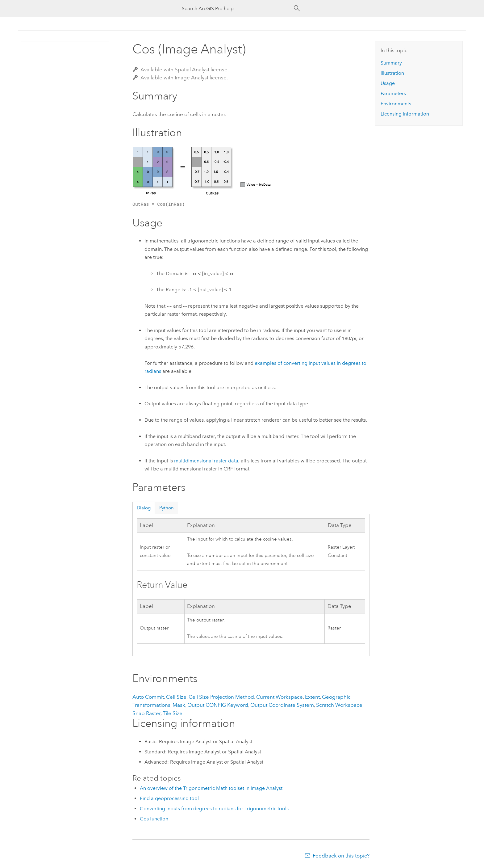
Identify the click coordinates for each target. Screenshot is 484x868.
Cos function (154, 819)
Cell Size (176, 697)
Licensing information (405, 114)
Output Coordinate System (282, 705)
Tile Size (173, 713)
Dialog (144, 508)
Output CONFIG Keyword (218, 705)
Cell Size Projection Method (221, 697)
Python (167, 508)
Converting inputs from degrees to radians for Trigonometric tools (214, 809)
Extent (312, 697)
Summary (391, 63)
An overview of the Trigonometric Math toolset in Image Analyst (211, 788)
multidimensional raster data (206, 461)
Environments (396, 104)
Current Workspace (280, 697)
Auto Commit (148, 697)
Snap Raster (146, 713)
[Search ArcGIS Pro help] (236, 8)
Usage (388, 83)
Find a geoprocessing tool (169, 798)
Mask (179, 705)
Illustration (392, 73)
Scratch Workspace (339, 705)
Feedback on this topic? (341, 856)
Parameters (393, 93)
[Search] (297, 8)
